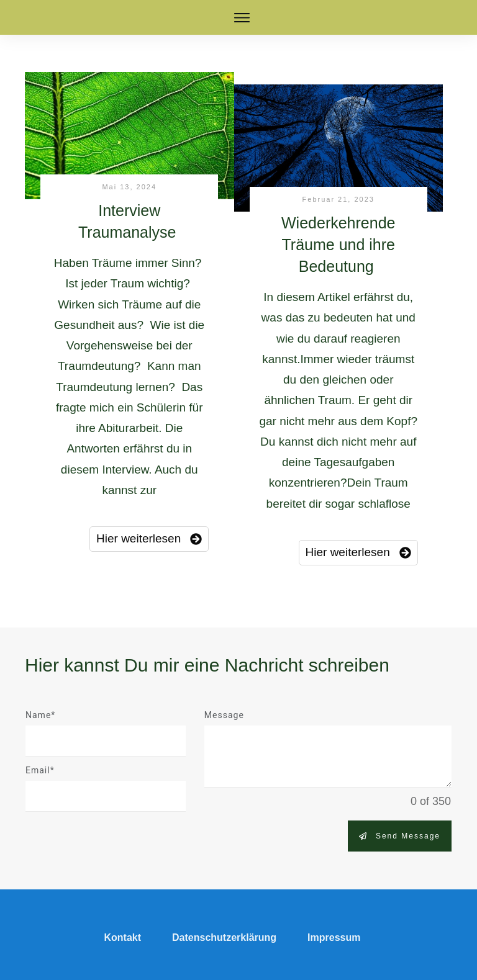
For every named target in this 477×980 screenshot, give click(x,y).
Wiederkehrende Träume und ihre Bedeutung (338, 245)
